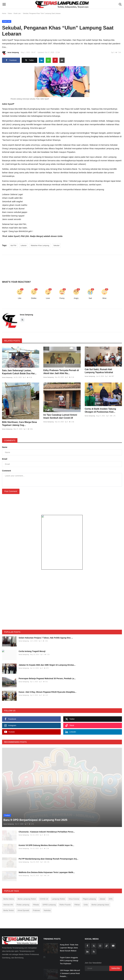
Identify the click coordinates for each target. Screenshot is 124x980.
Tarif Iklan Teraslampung (102, 975)
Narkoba (47, 889)
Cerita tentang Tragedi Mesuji (32, 638)
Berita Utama (9, 877)
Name (5, 434)
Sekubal (56, 246)
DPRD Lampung (49, 883)
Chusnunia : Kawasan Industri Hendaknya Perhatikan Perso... (47, 810)
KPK (111, 877)
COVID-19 (44, 877)
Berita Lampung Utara (100, 883)
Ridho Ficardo (65, 883)
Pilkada (36, 883)
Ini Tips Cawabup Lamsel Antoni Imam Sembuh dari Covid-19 (60, 410)
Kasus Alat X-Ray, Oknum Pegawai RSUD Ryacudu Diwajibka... (48, 678)
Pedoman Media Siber (70, 975)
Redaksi (30, 975)
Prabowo (36, 889)
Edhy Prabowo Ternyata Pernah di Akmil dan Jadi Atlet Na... (61, 373)
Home (4, 13)
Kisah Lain (17, 13)
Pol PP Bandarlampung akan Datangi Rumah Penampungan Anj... (48, 837)
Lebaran (24, 246)
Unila (86, 883)
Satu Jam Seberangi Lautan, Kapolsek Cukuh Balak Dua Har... (19, 373)
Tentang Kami (19, 975)
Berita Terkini (9, 889)
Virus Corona (74, 877)
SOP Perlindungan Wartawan (47, 975)
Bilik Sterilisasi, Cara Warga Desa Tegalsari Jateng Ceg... (19, 410)
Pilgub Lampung (89, 877)
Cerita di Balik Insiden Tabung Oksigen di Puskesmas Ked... (100, 410)
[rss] (94, 930)
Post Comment (11, 478)
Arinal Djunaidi (23, 889)
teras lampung (10, 53)
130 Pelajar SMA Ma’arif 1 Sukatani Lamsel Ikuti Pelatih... (70, 952)
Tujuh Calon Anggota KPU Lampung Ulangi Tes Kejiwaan (69, 939)
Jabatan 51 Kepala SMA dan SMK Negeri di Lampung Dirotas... (47, 651)
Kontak (117, 975)
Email (5, 445)
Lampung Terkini (58, 877)
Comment (7, 457)
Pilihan (77, 883)
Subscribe (116, 946)
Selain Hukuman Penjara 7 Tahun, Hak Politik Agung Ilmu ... (46, 624)
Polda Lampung (23, 883)
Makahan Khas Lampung (40, 246)
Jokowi (102, 877)
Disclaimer (86, 975)
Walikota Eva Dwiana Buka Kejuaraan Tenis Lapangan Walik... (47, 850)
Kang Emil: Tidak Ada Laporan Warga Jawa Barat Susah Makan (69, 926)
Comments (10, 427)
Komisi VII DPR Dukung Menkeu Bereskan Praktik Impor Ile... (46, 823)
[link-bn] (62, 529)
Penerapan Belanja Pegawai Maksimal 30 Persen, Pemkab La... (47, 665)
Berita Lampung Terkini (27, 877)
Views (10, 13)
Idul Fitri (13, 246)
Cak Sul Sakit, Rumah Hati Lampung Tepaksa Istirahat (99, 373)
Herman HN (8, 883)
